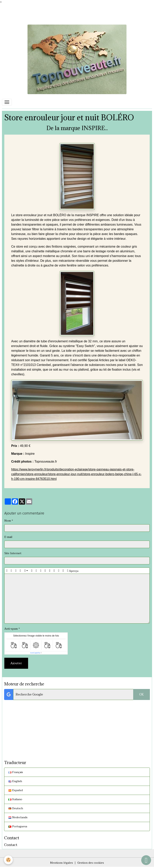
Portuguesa (18, 826)
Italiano (15, 799)
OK (142, 694)
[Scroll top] (146, 860)
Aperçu (73, 571)
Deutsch (16, 808)
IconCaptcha (35, 653)
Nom (8, 521)
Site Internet (13, 553)
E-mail (8, 537)
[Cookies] (8, 860)
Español (16, 790)
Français (16, 772)
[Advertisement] (71, 13)
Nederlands (18, 817)
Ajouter (16, 663)
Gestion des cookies (91, 863)
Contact (11, 845)
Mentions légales (61, 863)
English (15, 781)
